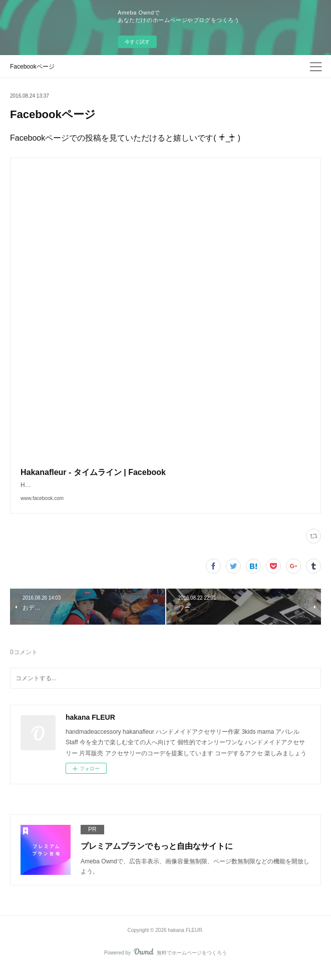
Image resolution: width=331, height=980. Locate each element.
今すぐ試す (137, 42)
